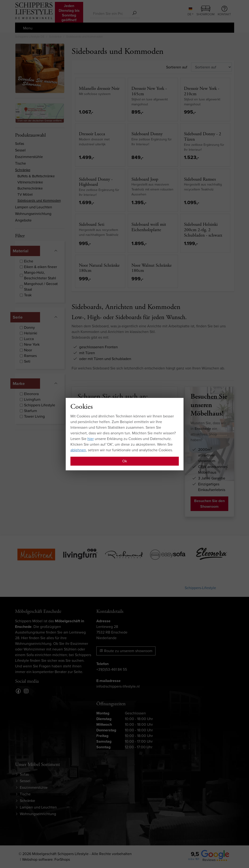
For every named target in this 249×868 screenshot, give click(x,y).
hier (91, 439)
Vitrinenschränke (30, 182)
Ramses (30, 356)
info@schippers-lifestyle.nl (118, 686)
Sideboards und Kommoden (39, 201)
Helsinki (31, 333)
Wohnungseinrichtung (33, 214)
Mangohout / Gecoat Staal (41, 287)
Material (21, 251)
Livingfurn (32, 399)
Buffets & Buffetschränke (36, 176)
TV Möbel (25, 194)
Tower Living (34, 416)
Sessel (20, 150)
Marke (19, 384)
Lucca (29, 339)
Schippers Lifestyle (40, 405)
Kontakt (224, 11)
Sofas (20, 144)
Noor (28, 350)
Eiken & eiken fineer (41, 267)
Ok (125, 461)
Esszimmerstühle (29, 157)
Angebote (23, 220)
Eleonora (31, 394)
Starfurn (31, 411)
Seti (27, 361)
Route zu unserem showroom (126, 651)
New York (32, 344)
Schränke (23, 170)
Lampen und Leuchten (34, 207)
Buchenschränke (30, 188)
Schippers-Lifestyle (200, 588)
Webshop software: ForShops (46, 859)
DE (190, 12)
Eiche (29, 261)
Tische (20, 163)
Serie (18, 317)
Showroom (206, 11)
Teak (28, 295)
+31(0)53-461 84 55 (112, 669)
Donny (29, 327)
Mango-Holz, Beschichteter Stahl (40, 275)
